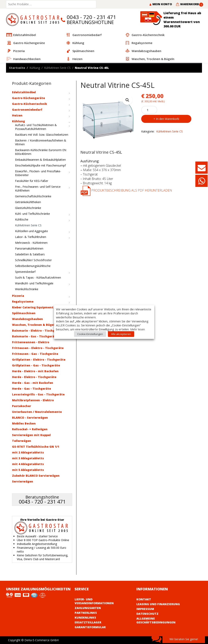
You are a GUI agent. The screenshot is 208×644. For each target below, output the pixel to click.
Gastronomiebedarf (27, 110)
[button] (127, 100)
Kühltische (22, 219)
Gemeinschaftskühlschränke (33, 196)
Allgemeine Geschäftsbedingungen (156, 620)
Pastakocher (22, 406)
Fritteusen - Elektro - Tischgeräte (38, 348)
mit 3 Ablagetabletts (28, 458)
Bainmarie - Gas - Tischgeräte (35, 336)
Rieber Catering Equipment (33, 307)
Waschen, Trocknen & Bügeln (34, 325)
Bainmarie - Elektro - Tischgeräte (38, 331)
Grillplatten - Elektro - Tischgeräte (39, 360)
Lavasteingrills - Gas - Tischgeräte (38, 394)
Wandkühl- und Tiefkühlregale (34, 283)
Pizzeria (18, 296)
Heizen (17, 115)
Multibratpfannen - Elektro (33, 400)
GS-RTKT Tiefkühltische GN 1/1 (36, 447)
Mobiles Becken (24, 423)
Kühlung (35, 68)
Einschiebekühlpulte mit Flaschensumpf (40, 165)
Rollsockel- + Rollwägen (30, 429)
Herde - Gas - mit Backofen (33, 383)
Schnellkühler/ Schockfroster (33, 260)
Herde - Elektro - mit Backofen (35, 371)
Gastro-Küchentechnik (29, 104)
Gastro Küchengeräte (28, 98)
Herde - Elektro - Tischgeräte (34, 377)
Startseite (17, 68)
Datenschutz (147, 614)
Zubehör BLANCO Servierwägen (36, 476)
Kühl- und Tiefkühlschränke (32, 214)
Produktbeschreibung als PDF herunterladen (126, 190)
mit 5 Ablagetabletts (28, 470)
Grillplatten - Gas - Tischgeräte (36, 365)
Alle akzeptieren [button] (121, 334)
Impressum (145, 609)
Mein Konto (161, 4)
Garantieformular (90, 627)
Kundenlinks (85, 617)
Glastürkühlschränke (28, 208)
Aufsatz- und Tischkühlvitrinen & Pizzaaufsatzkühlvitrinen (36, 127)
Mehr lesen (137, 329)
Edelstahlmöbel (24, 92)
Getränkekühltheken (28, 202)
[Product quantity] (149, 110)
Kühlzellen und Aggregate (31, 231)
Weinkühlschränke (27, 289)
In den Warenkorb (168, 119)
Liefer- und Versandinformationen (94, 601)
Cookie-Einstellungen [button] (90, 334)
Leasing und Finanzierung (158, 604)
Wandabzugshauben (27, 319)
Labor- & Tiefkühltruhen (31, 237)
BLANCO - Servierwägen (30, 418)
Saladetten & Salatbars (30, 254)
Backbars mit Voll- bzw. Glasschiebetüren (42, 135)
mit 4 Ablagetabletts (28, 464)
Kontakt (144, 599)
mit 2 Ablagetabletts (28, 452)
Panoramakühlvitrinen (29, 248)
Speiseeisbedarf (25, 272)
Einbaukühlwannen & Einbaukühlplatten (40, 160)
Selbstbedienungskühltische (33, 266)
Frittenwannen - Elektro (31, 342)
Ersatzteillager (88, 622)
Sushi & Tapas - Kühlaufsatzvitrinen (38, 277)
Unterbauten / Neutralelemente (37, 412)
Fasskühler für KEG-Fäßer (32, 181)
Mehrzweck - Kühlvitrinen (31, 243)
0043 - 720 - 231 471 (91, 17)
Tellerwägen (22, 441)
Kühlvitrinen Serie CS (57, 68)
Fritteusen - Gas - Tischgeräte (35, 354)
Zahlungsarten (88, 608)
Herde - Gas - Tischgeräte (31, 389)
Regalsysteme (23, 301)
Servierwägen (23, 481)
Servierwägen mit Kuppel (31, 435)
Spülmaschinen (24, 313)
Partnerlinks (86, 613)
